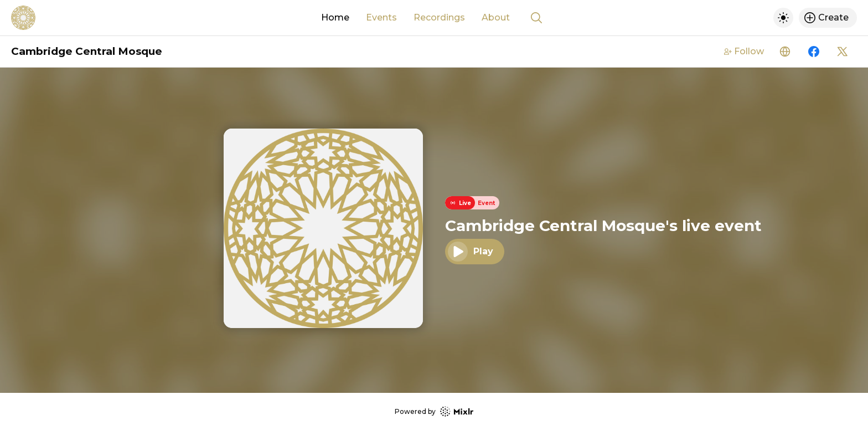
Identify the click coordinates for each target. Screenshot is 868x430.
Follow (744, 51)
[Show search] (536, 18)
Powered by (434, 411)
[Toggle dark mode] (783, 18)
